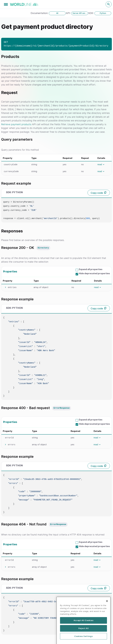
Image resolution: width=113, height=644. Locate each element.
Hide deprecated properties (94, 273)
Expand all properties (91, 269)
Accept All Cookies (84, 633)
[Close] (107, 614)
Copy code (97, 193)
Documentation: (40, 13)
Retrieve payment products (16, 124)
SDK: (91, 13)
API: (69, 13)
